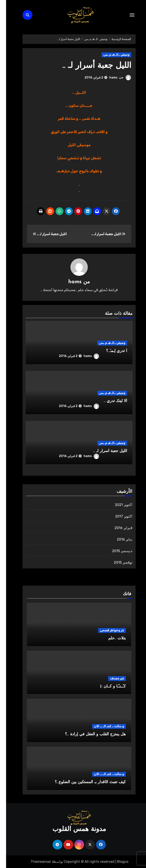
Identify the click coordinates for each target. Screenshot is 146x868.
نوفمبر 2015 (117, 562)
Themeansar (35, 861)
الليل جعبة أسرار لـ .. (90, 66)
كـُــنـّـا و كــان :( (107, 686)
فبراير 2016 (117, 528)
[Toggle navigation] (126, 15)
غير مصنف (111, 678)
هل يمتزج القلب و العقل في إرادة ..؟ (89, 734)
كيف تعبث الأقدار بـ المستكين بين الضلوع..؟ (84, 782)
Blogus (117, 861)
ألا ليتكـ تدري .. (109, 401)
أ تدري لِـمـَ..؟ (110, 351)
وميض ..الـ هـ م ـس (110, 55)
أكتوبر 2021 (118, 505)
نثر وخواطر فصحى (106, 630)
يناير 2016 (119, 539)
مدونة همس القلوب (73, 829)
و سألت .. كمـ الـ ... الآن (103, 726)
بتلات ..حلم (111, 638)
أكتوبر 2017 (118, 516)
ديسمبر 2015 (116, 551)
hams (107, 77)
